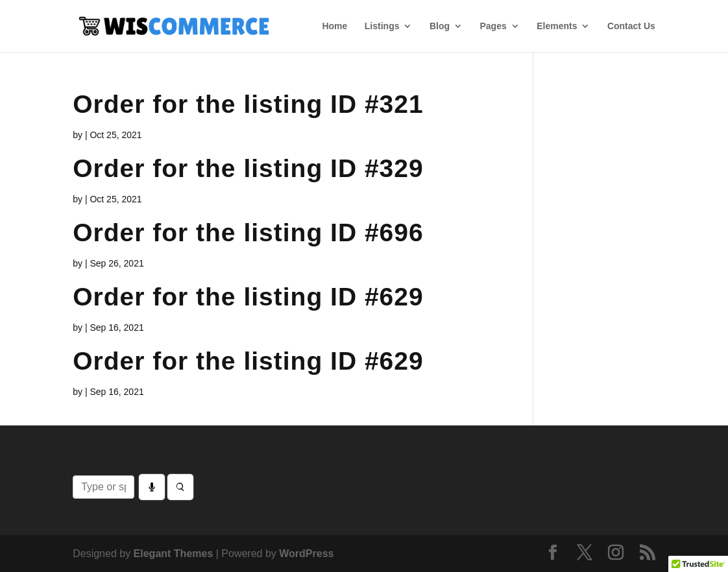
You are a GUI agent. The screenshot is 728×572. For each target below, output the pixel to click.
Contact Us (631, 26)
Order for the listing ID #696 (248, 232)
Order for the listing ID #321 (248, 104)
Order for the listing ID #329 (248, 168)
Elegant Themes (174, 554)
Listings (382, 26)
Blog (440, 26)
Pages (493, 26)
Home (334, 26)
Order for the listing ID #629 (248, 297)
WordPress (306, 554)
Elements (557, 26)
